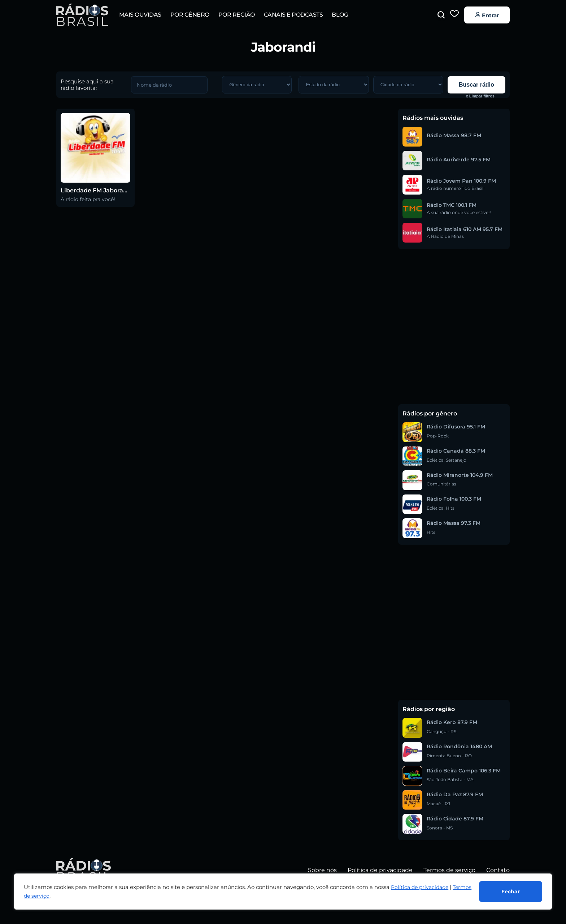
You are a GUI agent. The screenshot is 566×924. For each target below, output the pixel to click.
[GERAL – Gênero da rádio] (257, 85)
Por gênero (190, 15)
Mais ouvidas (140, 15)
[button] (441, 15)
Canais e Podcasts (293, 15)
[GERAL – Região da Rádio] (334, 85)
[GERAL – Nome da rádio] (169, 85)
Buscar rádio (476, 85)
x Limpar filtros (480, 96)
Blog (340, 15)
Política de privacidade (420, 887)
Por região (237, 15)
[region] (283, 892)
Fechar (511, 892)
